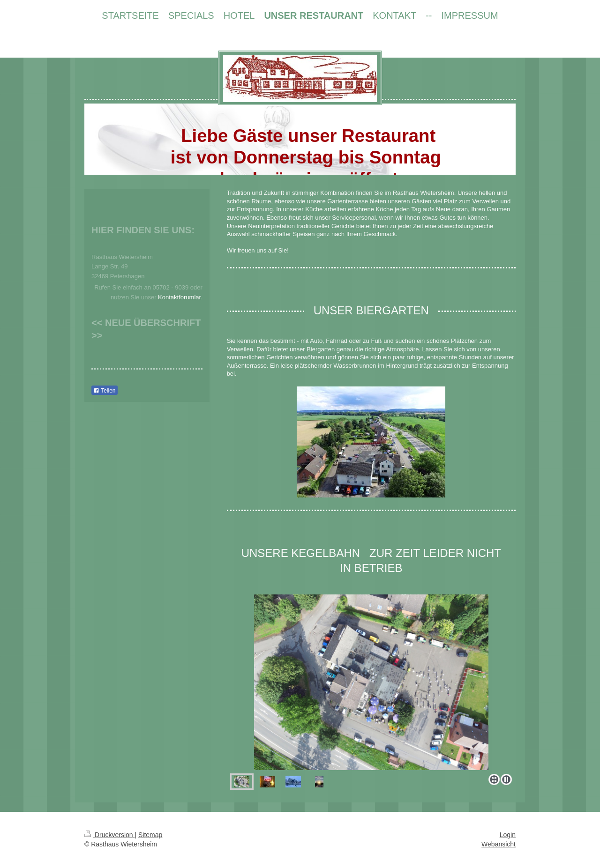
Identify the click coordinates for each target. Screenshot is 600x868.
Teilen (104, 391)
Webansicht (499, 844)
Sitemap (150, 835)
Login (508, 835)
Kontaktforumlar (179, 297)
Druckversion (109, 835)
